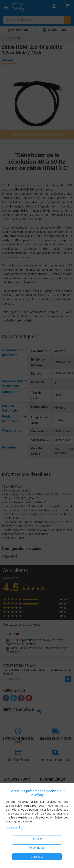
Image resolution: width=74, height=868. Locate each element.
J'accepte (37, 857)
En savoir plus (14, 827)
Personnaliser (37, 848)
